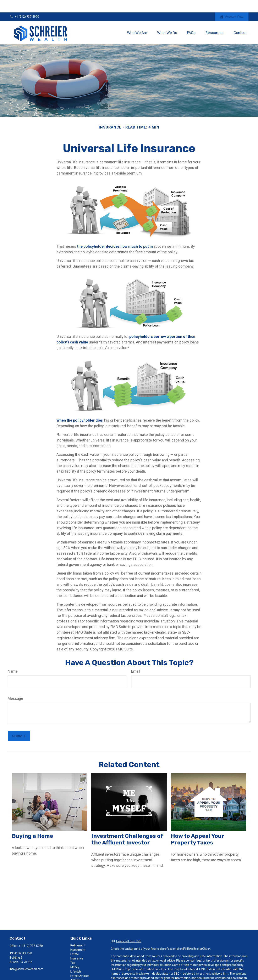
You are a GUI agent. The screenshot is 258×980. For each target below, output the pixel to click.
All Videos (77, 968)
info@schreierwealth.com (26, 957)
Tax (73, 950)
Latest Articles (80, 963)
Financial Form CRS (129, 929)
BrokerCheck (202, 936)
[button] (137, 20)
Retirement (78, 933)
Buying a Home (32, 824)
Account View (232, 4)
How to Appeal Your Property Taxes (197, 827)
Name (13, 659)
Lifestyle (76, 959)
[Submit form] (19, 723)
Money (75, 955)
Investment (78, 937)
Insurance (77, 946)
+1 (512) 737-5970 (24, 4)
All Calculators (80, 972)
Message (15, 686)
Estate (75, 942)
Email (136, 659)
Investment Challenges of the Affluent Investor (127, 827)
